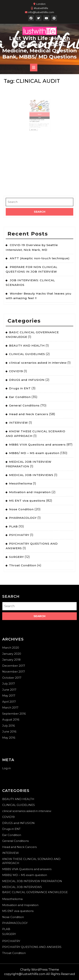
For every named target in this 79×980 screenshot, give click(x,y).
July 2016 (9, 726)
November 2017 (14, 672)
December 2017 (14, 666)
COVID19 (16, 371)
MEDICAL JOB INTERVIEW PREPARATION (32, 881)
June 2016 (9, 731)
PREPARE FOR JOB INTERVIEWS (38, 116)
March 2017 (10, 708)
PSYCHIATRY (19, 535)
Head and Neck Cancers (29, 414)
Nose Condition (21, 509)
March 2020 (11, 648)
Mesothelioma (21, 483)
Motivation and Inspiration (30, 492)
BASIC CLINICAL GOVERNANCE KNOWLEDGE (35, 892)
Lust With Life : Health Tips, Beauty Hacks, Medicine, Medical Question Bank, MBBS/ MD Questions (39, 47)
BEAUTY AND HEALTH (27, 346)
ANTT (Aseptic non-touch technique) (40, 258)
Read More (36, 121)
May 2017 (9, 696)
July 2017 (9, 684)
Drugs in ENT (20, 388)
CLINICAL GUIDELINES (27, 354)
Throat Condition (23, 565)
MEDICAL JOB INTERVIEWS (31, 475)
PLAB (13, 526)
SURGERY (16, 557)
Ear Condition (20, 397)
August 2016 (11, 720)
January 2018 (11, 660)
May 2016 (9, 738)
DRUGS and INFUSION (27, 380)
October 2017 (12, 678)
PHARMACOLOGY (23, 518)
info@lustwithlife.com (41, 12)
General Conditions (24, 405)
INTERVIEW (19, 423)
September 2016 (14, 714)
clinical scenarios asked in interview (38, 363)
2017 (40, 114)
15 (40, 112)
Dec (39, 112)
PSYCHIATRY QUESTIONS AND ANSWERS (32, 947)
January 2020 (12, 654)
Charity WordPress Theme (40, 970)
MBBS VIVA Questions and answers (37, 445)
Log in (6, 768)
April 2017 (9, 702)
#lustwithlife (41, 8)
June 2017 (9, 690)
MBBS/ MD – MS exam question (34, 453)
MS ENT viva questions (27, 501)
